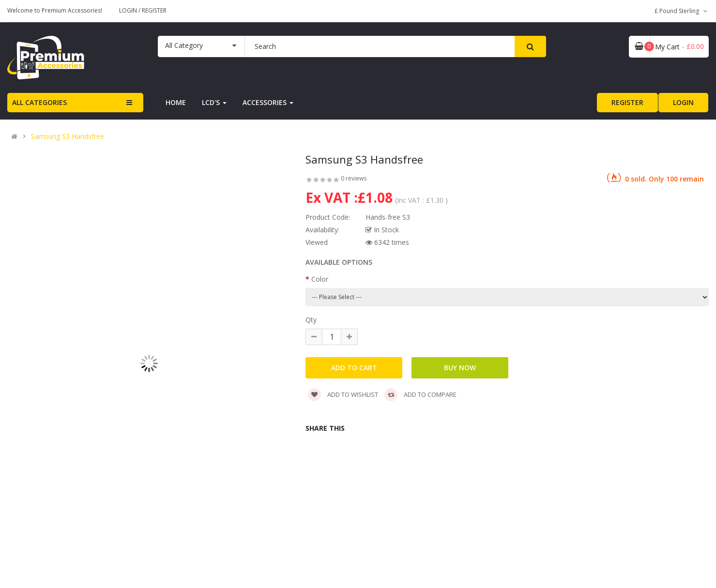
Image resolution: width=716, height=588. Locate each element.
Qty (311, 320)
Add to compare (420, 394)
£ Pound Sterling (682, 11)
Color (320, 279)
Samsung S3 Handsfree (68, 136)
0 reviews (354, 178)
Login (129, 10)
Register (154, 10)
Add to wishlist (343, 394)
